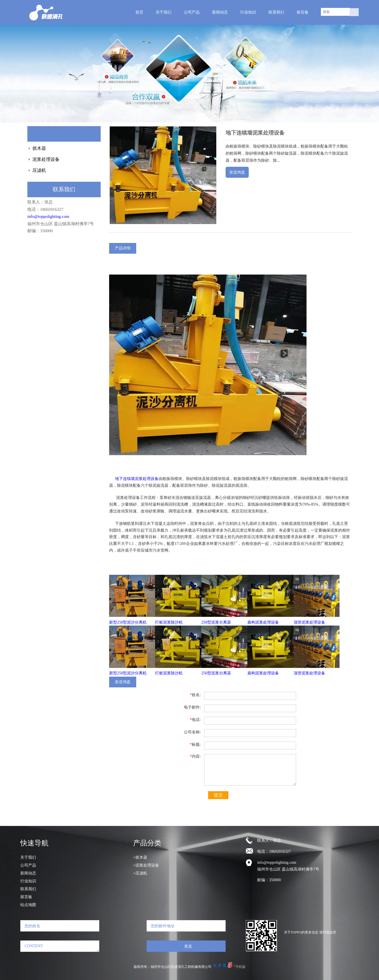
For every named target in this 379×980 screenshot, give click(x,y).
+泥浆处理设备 (146, 865)
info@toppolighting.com (48, 216)
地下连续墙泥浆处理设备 (137, 479)
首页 (139, 12)
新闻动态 (220, 12)
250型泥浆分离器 (216, 622)
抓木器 (39, 148)
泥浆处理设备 (46, 159)
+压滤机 (140, 873)
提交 (218, 795)
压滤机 (39, 170)
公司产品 (192, 12)
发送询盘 (237, 172)
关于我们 (164, 12)
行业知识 (248, 12)
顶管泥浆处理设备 (309, 622)
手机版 (241, 967)
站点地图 (28, 905)
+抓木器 (140, 857)
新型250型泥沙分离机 (128, 622)
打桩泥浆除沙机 (169, 622)
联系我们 (276, 12)
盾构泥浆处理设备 (263, 622)
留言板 (303, 12)
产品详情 (123, 248)
